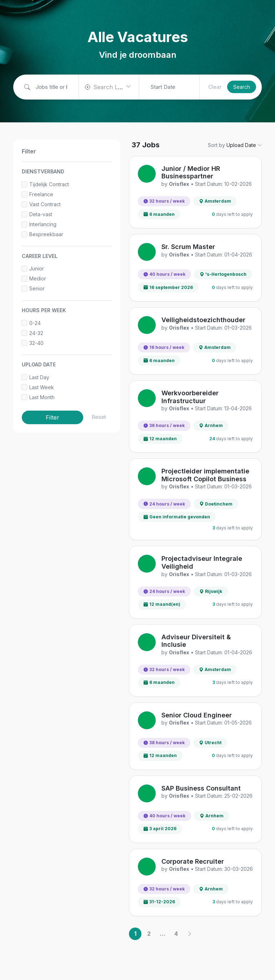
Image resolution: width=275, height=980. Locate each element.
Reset (99, 417)
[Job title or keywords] (49, 87)
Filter (52, 417)
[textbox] (112, 87)
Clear (215, 87)
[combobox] (109, 87)
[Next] (189, 934)
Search (242, 87)
